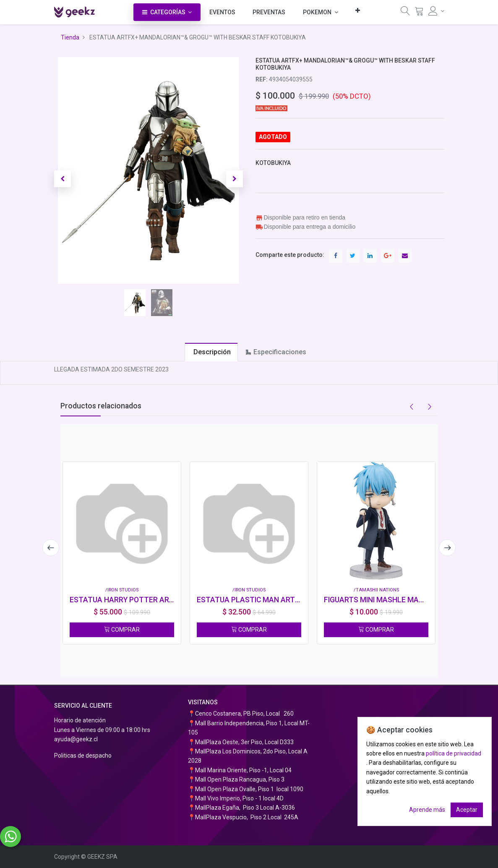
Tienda (70, 37)
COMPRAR (122, 630)
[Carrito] (419, 13)
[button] (358, 10)
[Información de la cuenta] (436, 11)
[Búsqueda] (405, 13)
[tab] (211, 352)
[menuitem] (222, 12)
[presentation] (50, 548)
